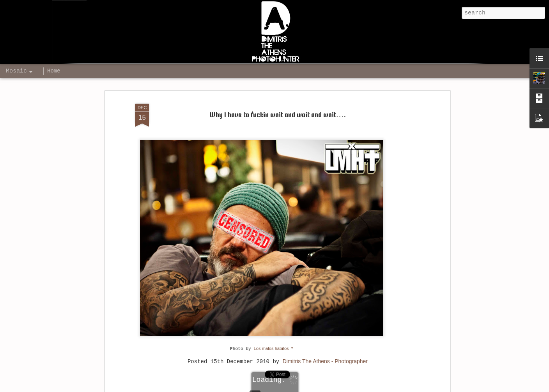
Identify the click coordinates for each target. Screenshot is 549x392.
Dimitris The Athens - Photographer (325, 361)
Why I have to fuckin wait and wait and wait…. (278, 115)
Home (54, 71)
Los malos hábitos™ (274, 348)
